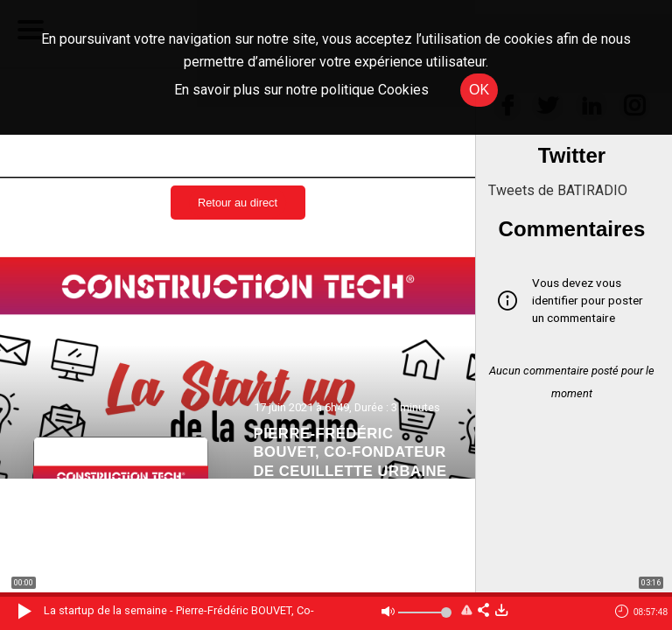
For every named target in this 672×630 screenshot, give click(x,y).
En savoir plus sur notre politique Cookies (301, 90)
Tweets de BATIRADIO (558, 190)
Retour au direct (238, 203)
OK (479, 90)
